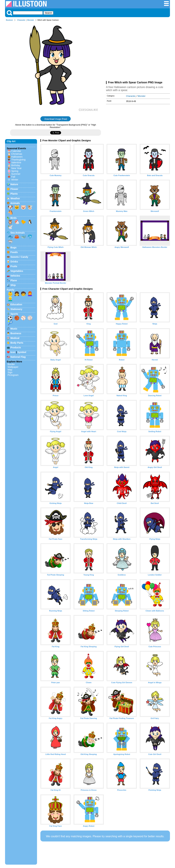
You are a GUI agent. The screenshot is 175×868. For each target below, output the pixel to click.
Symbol (22, 352)
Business (16, 333)
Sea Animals (18, 233)
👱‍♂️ (10, 299)
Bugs (13, 247)
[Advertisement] (138, 52)
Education (16, 304)
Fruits (14, 266)
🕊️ (10, 227)
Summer (16, 174)
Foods (14, 252)
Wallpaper (13, 367)
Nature (14, 184)
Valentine (16, 162)
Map (10, 370)
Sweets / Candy (19, 257)
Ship (13, 285)
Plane (14, 280)
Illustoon (9, 20)
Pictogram (13, 375)
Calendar (16, 151)
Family (11, 290)
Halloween (17, 157)
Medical (15, 338)
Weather (15, 198)
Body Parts (17, 343)
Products (16, 347)
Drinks (14, 262)
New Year (16, 168)
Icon (13, 352)
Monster (31, 20)
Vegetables (17, 271)
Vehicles (15, 276)
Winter (15, 180)
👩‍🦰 (30, 294)
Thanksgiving (18, 160)
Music (14, 329)
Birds (14, 218)
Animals (15, 203)
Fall (13, 177)
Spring (15, 171)
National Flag (18, 357)
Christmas (17, 154)
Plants (14, 194)
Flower (14, 189)
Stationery (16, 309)
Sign (10, 372)
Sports (14, 314)
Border (11, 364)
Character (21, 20)
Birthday (16, 165)
